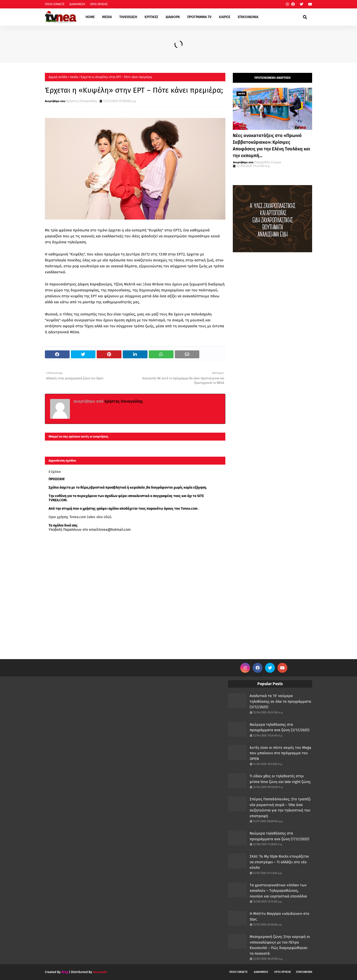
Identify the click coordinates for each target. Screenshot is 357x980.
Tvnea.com (189, 509)
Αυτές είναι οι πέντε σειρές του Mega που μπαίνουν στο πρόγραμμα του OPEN (280, 753)
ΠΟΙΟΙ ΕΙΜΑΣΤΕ (55, 4)
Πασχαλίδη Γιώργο (268, 162)
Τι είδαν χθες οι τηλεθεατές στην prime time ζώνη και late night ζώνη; (280, 779)
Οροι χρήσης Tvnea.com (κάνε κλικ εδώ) (80, 517)
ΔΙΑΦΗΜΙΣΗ (77, 4)
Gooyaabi (100, 972)
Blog (65, 972)
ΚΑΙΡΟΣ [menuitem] (225, 17)
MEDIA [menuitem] (107, 17)
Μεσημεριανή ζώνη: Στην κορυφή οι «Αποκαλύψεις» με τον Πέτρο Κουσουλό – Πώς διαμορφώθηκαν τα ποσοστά (280, 945)
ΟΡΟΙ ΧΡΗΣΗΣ (99, 4)
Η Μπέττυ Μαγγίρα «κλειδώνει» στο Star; (280, 916)
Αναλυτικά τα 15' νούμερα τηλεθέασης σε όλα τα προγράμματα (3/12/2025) (280, 701)
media (74, 77)
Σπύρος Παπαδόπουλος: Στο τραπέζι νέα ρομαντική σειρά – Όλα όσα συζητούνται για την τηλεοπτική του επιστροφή (280, 808)
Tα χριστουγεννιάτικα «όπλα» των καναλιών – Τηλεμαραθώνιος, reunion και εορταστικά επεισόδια (278, 891)
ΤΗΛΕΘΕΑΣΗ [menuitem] (128, 17)
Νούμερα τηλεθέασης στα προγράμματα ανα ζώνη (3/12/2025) (280, 727)
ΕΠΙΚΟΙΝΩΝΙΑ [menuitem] (248, 17)
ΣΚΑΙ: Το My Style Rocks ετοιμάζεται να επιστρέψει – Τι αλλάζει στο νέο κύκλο (279, 862)
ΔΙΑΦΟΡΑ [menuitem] (173, 17)
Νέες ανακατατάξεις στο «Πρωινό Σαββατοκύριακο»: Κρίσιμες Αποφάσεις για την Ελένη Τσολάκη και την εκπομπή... (271, 146)
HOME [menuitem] (90, 17)
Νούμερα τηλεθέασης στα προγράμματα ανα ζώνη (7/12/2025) (279, 836)
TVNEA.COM (58, 500)
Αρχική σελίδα (58, 77)
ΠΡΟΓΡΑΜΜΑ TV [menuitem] (199, 17)
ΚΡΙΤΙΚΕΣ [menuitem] (151, 17)
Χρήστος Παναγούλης (82, 101)
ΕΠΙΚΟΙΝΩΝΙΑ (304, 972)
